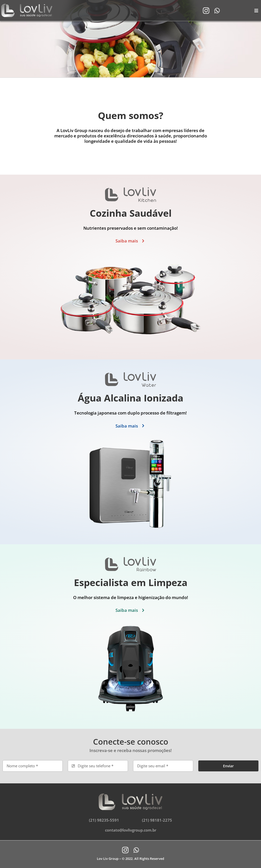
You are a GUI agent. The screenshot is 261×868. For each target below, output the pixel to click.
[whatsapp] (217, 11)
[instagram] (206, 11)
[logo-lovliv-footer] (130, 796)
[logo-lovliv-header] (27, 6)
